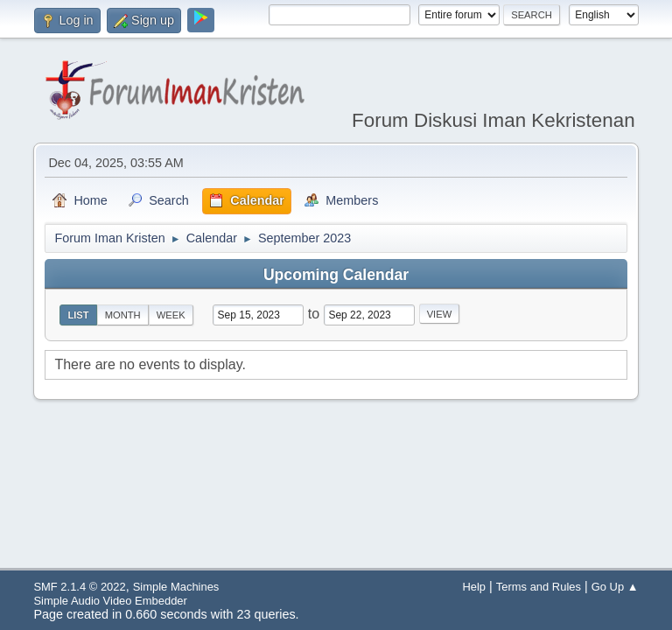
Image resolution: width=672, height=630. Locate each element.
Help (474, 587)
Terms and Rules (539, 587)
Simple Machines (176, 587)
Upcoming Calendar (336, 275)
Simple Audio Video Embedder (110, 601)
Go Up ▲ (615, 587)
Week (171, 315)
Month (123, 315)
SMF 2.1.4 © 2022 (79, 587)
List (78, 315)
